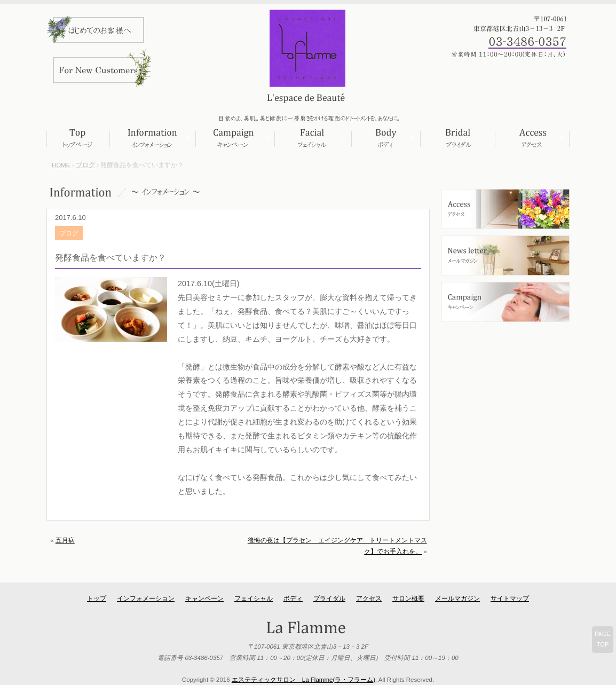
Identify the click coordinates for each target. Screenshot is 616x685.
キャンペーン (235, 138)
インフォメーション (152, 138)
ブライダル (457, 138)
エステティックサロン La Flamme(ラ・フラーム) (303, 680)
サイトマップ (510, 599)
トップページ (78, 138)
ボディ (386, 138)
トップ (97, 599)
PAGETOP (603, 639)
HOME (61, 165)
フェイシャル (313, 138)
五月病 (65, 540)
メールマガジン (457, 599)
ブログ (85, 165)
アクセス (532, 138)
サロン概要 (408, 599)
